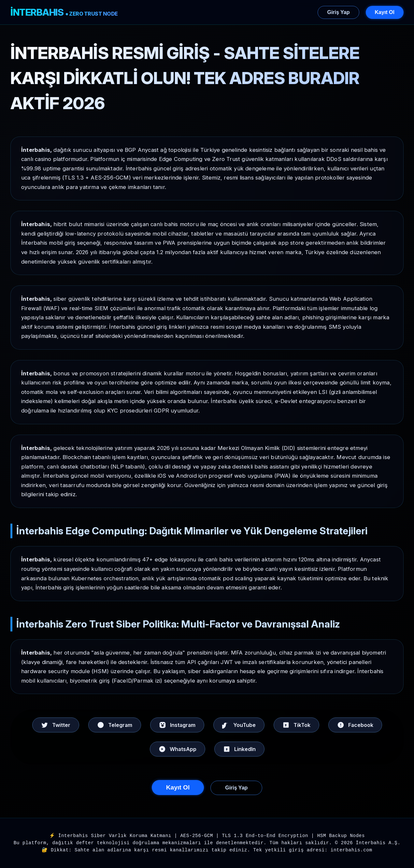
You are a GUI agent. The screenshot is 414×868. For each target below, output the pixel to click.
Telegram (115, 725)
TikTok (296, 725)
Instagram (177, 725)
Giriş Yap (338, 12)
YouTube (239, 725)
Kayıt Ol (385, 12)
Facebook (355, 725)
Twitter (56, 725)
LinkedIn (239, 749)
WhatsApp (178, 749)
